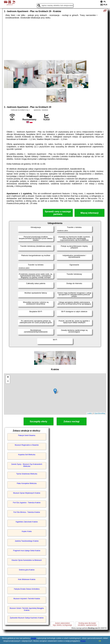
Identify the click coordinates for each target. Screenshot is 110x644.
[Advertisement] (55, 39)
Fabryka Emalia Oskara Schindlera (27, 589)
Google (34, 638)
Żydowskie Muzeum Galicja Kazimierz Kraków (27, 618)
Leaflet (89, 413)
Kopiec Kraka (27, 531)
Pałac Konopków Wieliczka (27, 483)
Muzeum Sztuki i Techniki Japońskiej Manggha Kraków (27, 609)
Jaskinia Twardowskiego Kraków (27, 541)
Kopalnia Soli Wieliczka (27, 455)
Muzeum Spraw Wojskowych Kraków (27, 493)
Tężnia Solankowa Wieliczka (27, 474)
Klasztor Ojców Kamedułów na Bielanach (27, 560)
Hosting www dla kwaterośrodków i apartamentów (87, 624)
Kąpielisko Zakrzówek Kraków (27, 522)
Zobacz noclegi (72, 421)
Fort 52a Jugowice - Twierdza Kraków (27, 503)
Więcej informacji (89, 213)
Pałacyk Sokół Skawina (27, 435)
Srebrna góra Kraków (27, 570)
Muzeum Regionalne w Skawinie (27, 445)
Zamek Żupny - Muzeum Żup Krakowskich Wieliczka (27, 465)
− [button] (8, 381)
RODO (83, 641)
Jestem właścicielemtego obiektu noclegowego (62, 624)
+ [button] (8, 377)
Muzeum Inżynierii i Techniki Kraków (27, 599)
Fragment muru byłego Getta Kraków (27, 551)
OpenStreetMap (100, 413)
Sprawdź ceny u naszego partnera (58, 213)
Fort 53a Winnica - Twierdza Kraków (27, 512)
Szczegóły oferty (38, 421)
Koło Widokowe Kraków (27, 579)
